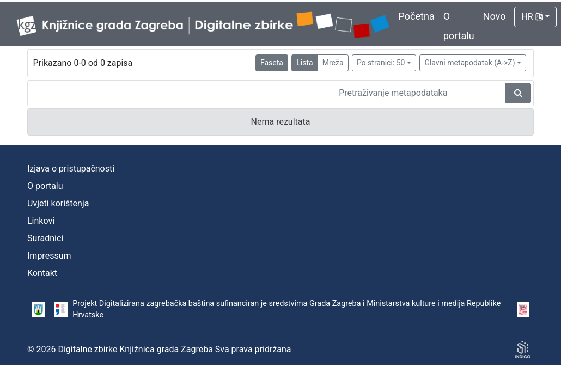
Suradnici (45, 238)
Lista (304, 63)
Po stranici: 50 (381, 63)
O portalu (45, 186)
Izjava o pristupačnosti (71, 169)
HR (532, 17)
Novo (495, 16)
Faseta (272, 63)
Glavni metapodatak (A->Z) (469, 63)
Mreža (333, 63)
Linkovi (41, 221)
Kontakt (42, 273)
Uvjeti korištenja (58, 203)
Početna (417, 16)
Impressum (49, 256)
